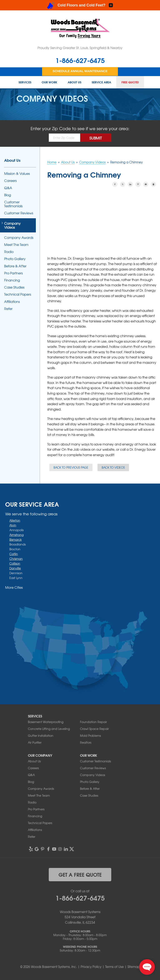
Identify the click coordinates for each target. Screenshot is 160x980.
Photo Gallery (15, 259)
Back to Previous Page (71, 467)
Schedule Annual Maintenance (80, 71)
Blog (8, 195)
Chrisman (16, 559)
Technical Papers (18, 294)
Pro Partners (13, 273)
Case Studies (14, 287)
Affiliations (12, 302)
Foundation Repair (93, 722)
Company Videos (12, 225)
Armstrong (16, 535)
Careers (10, 181)
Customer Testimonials (13, 204)
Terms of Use (114, 967)
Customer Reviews (19, 213)
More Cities (14, 587)
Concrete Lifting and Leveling (49, 729)
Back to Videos (113, 467)
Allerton (15, 520)
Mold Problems (90, 736)
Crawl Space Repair (94, 729)
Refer (8, 309)
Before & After (15, 266)
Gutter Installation (41, 736)
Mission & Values (17, 173)
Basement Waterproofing (46, 722)
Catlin (14, 554)
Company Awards (19, 238)
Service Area (101, 82)
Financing (12, 280)
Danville (15, 568)
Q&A (8, 188)
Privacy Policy (91, 967)
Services (25, 82)
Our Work (49, 82)
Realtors (86, 742)
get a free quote (80, 874)
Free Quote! (130, 82)
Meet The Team (16, 245)
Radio (9, 252)
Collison (15, 563)
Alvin (13, 525)
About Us (74, 82)
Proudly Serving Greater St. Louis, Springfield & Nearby (80, 48)
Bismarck (16, 539)
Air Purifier (35, 742)
